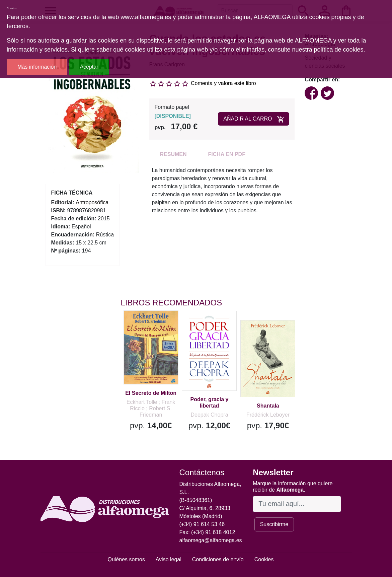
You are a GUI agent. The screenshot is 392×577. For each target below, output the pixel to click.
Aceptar (89, 67)
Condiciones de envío (218, 559)
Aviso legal (169, 559)
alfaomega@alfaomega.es (211, 540)
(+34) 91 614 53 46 (202, 524)
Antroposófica (92, 202)
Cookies (264, 559)
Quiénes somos (126, 559)
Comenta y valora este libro (223, 83)
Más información (37, 67)
